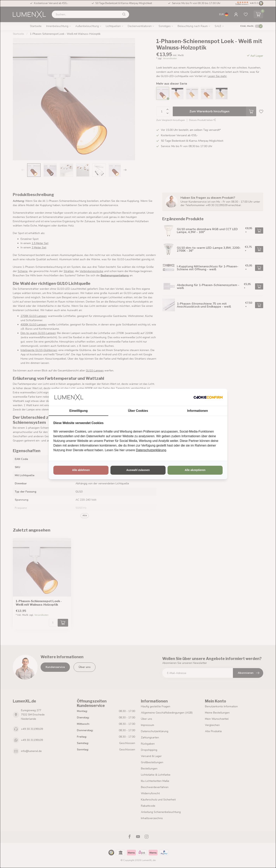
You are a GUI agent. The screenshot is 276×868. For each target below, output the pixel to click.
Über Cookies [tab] (138, 411)
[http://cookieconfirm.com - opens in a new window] (208, 397)
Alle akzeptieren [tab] (195, 470)
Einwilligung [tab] (78, 411)
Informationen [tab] (197, 411)
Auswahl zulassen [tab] (138, 470)
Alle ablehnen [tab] (81, 470)
